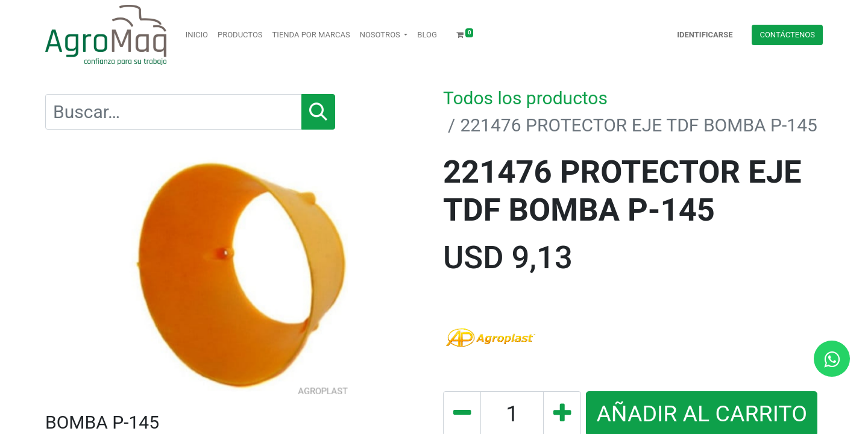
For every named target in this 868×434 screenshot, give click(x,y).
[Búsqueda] (318, 112)
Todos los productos (525, 98)
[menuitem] (197, 35)
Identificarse (705, 35)
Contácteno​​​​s (787, 35)
